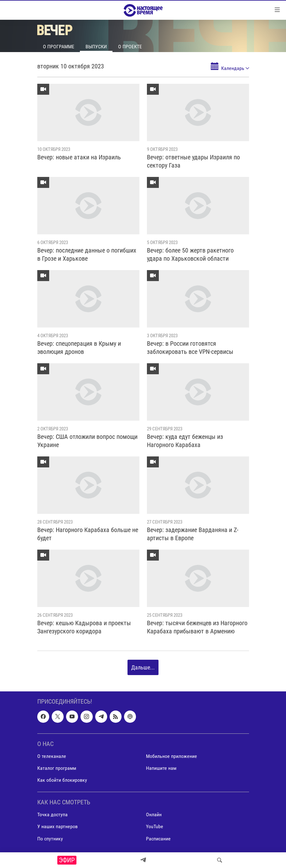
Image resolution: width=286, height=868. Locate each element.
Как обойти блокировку (62, 780)
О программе (59, 47)
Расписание (158, 839)
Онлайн (154, 815)
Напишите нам (161, 768)
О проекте (130, 47)
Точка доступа (52, 815)
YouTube (155, 827)
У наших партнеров (57, 827)
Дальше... (143, 667)
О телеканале (52, 756)
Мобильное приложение (172, 756)
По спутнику (50, 839)
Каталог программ (57, 768)
